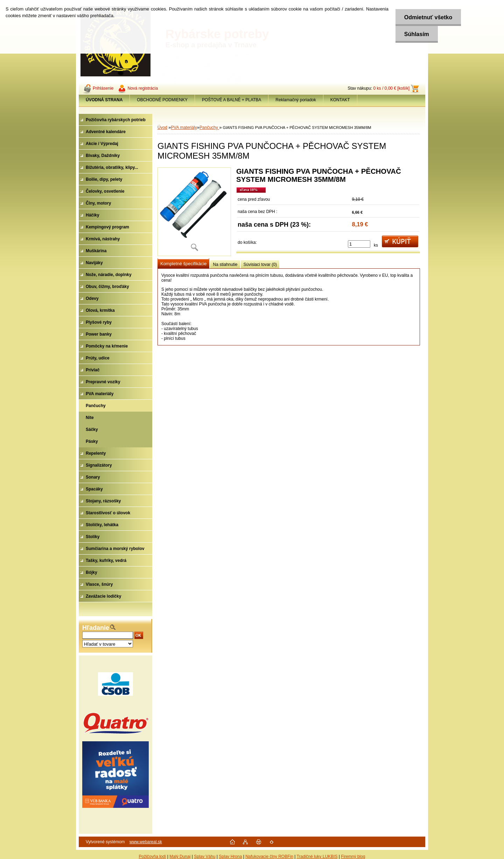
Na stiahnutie (225, 264)
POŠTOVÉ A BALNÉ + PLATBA (232, 100)
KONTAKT (340, 100)
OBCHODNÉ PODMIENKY (162, 100)
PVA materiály (184, 128)
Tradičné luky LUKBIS (317, 857)
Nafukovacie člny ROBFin (269, 857)
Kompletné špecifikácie (183, 264)
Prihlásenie (103, 88)
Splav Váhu (205, 857)
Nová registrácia (143, 88)
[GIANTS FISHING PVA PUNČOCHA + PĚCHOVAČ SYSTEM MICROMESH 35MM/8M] (194, 212)
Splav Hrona (230, 857)
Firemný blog (353, 857)
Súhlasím (416, 34)
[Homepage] (104, 100)
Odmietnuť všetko (428, 17)
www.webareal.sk (146, 842)
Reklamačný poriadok (296, 100)
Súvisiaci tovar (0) (260, 264)
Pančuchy (209, 128)
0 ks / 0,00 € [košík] (391, 88)
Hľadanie (96, 628)
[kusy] (359, 244)
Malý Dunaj (180, 857)
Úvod (162, 128)
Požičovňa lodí (152, 857)
